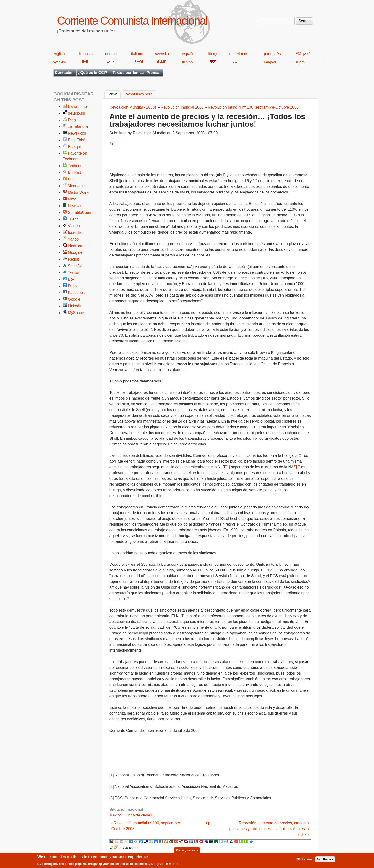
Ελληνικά (303, 54)
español (189, 54)
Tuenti (73, 219)
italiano (137, 54)
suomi (300, 62)
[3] (275, 570)
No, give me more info (166, 865)
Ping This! (76, 140)
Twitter (74, 273)
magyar (270, 62)
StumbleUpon (80, 212)
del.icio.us (76, 113)
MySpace (76, 313)
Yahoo (73, 239)
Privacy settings (187, 851)
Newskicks (77, 133)
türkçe (213, 54)
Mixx (72, 199)
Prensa (153, 73)
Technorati (77, 166)
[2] (298, 467)
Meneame (76, 186)
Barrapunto (77, 107)
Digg (72, 120)
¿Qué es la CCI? (93, 73)
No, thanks (325, 860)
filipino (187, 62)
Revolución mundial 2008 (182, 107)
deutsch (112, 54)
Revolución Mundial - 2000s (133, 107)
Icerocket (76, 233)
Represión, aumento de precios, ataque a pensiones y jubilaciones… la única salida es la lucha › (269, 829)
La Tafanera (78, 127)
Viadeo (74, 226)
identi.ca (75, 246)
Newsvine (76, 206)
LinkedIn (75, 306)
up (208, 823)
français (86, 54)
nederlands (239, 54)
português (272, 54)
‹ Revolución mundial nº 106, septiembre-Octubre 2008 (146, 826)
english (59, 54)
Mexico (116, 815)
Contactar (64, 73)
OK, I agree (304, 860)
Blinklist (74, 172)
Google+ (75, 253)
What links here (139, 94)
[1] (228, 467)
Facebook (76, 293)
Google (74, 299)
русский (60, 62)
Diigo (72, 286)
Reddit (73, 259)
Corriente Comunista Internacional (132, 21)
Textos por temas (128, 73)
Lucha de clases (138, 815)
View (115, 94)
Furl (71, 179)
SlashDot (76, 266)
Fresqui (74, 147)
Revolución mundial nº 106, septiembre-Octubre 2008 (253, 107)
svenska (162, 54)
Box (71, 279)
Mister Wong (79, 192)
